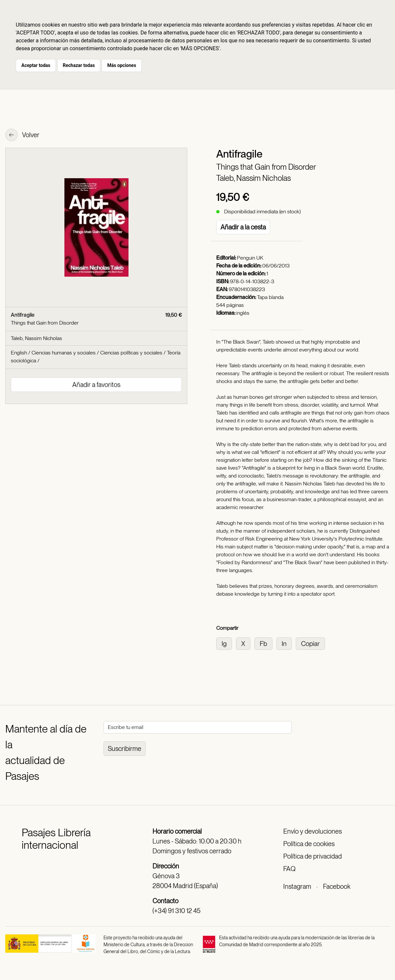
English (19, 353)
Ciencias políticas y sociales (131, 353)
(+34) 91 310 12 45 (176, 911)
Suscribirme (125, 749)
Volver (22, 136)
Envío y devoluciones (313, 831)
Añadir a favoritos (96, 385)
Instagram (297, 886)
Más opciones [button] (122, 65)
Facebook (337, 886)
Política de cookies (309, 844)
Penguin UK (250, 258)
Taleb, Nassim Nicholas (254, 178)
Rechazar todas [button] (79, 65)
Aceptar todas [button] (36, 65)
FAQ (289, 869)
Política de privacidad (313, 856)
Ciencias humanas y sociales (64, 353)
